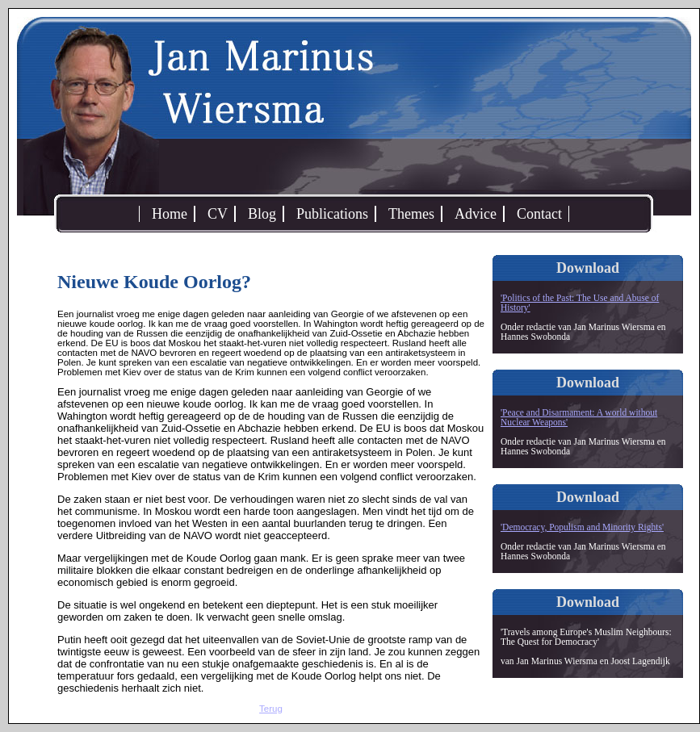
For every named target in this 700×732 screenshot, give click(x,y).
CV (218, 214)
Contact (539, 214)
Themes (411, 214)
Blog (262, 214)
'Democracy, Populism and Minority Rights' (582, 527)
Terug (271, 709)
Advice (476, 214)
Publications (332, 214)
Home (170, 214)
